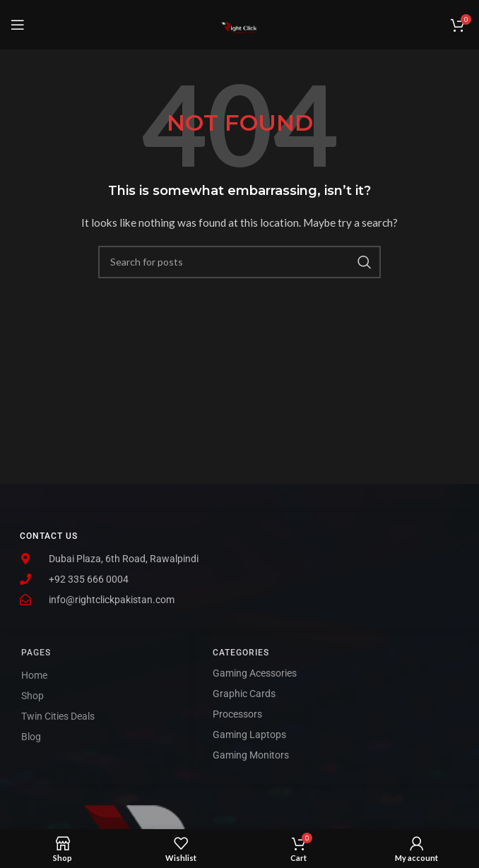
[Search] (239, 262)
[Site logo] (239, 24)
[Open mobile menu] (18, 25)
